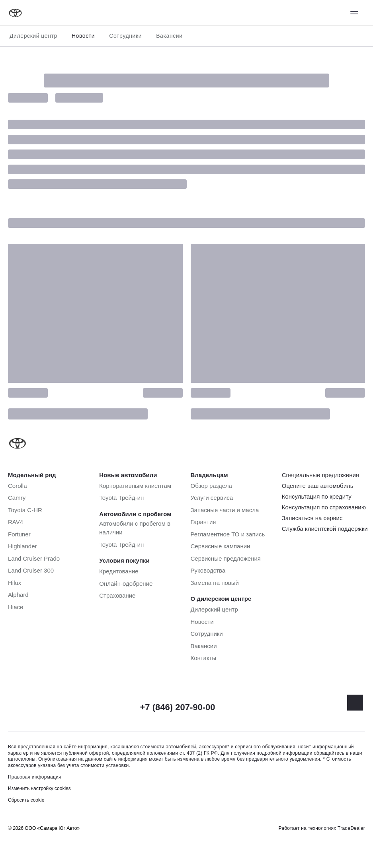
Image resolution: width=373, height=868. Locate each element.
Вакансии (169, 36)
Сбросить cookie (26, 800)
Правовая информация (35, 777)
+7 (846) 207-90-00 (178, 707)
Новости (83, 36)
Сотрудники (125, 36)
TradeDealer (351, 828)
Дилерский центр (33, 36)
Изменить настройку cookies (39, 788)
